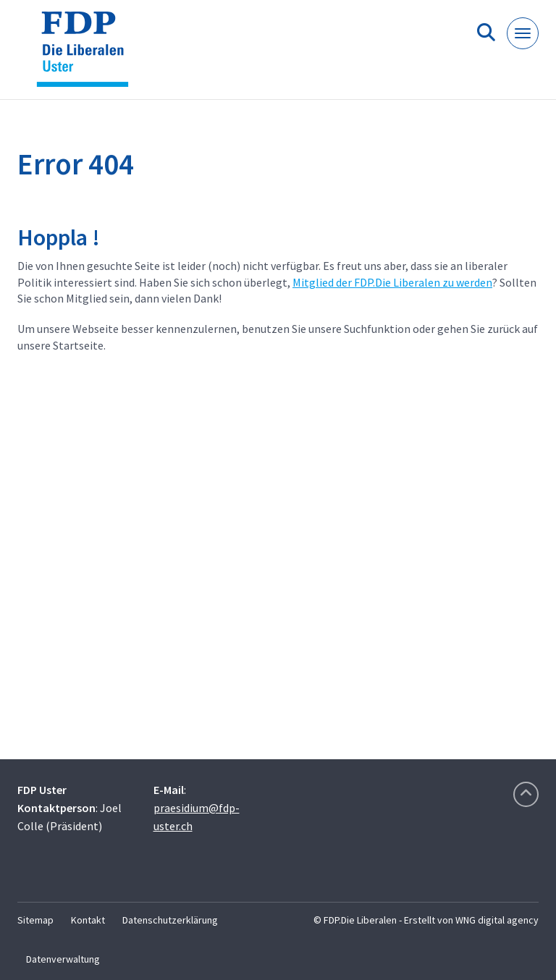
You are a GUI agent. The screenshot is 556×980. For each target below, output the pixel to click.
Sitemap (35, 920)
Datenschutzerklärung (170, 920)
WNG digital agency (497, 920)
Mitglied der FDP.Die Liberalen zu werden (392, 282)
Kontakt (88, 920)
